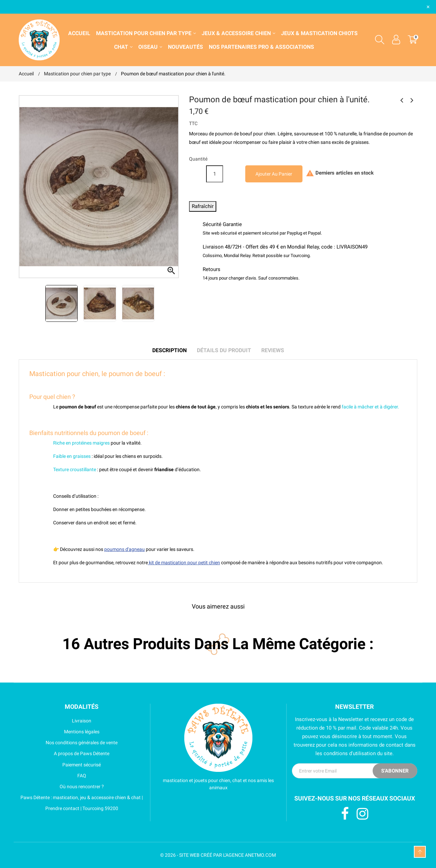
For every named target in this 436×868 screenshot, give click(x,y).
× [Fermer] (428, 7)
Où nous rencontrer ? (61, 787)
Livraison (55, 721)
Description (169, 350)
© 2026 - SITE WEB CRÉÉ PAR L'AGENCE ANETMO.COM (218, 855)
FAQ (52, 776)
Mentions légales (59, 732)
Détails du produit (224, 350)
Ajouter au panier (274, 174)
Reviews (273, 350)
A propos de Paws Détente (64, 753)
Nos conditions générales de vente (68, 743)
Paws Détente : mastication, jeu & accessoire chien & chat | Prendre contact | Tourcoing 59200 (81, 803)
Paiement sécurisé (60, 765)
